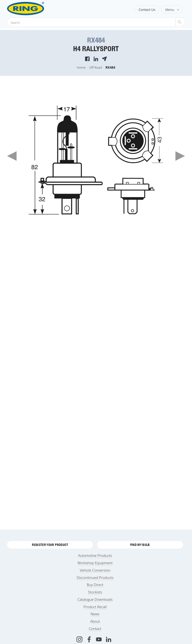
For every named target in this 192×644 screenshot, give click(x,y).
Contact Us (147, 10)
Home (81, 67)
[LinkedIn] (109, 639)
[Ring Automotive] (37, 9)
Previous (12, 156)
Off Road (96, 67)
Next (180, 156)
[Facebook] (89, 639)
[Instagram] (79, 639)
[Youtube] (99, 639)
